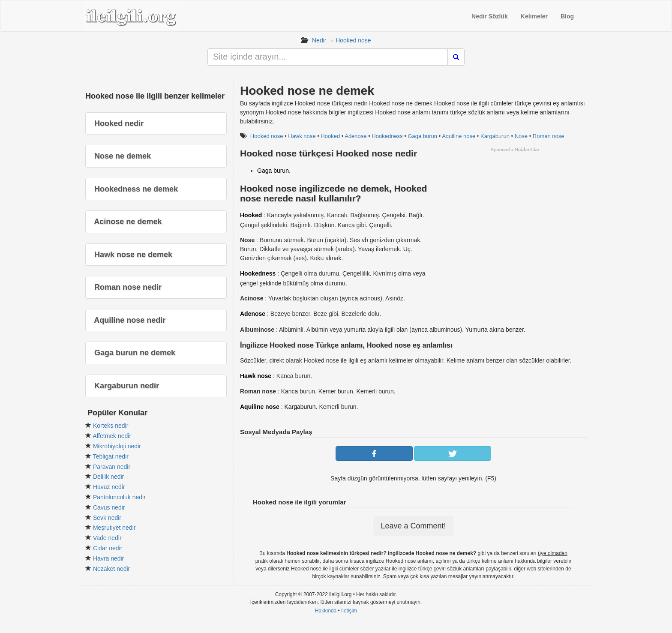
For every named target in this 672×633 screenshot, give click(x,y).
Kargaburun (495, 136)
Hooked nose (353, 40)
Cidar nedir (108, 548)
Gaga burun (422, 136)
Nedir (319, 40)
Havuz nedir (109, 487)
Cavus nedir (109, 507)
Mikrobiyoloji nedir (117, 446)
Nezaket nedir (111, 569)
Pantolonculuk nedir (119, 497)
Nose (521, 136)
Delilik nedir (108, 477)
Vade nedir (107, 538)
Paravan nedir (112, 467)
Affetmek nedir (112, 436)
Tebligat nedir (111, 456)
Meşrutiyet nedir (114, 528)
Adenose (355, 136)
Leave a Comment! (413, 526)
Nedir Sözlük (490, 16)
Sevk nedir (107, 518)
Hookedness (387, 136)
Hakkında (326, 611)
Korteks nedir (111, 426)
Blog (567, 16)
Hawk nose (302, 136)
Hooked (330, 136)
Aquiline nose (459, 136)
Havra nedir (108, 558)
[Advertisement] (515, 213)
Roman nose (549, 136)
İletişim (349, 611)
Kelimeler (534, 16)
